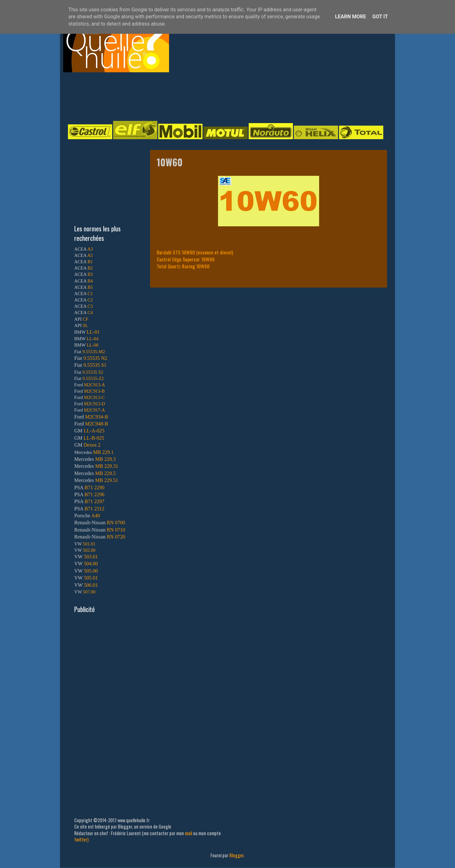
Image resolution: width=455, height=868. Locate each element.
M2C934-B (97, 417)
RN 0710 (116, 530)
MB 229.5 (105, 473)
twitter (81, 839)
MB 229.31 (107, 466)
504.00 (91, 564)
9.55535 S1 (95, 365)
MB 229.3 (105, 459)
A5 (90, 255)
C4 (90, 312)
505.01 (91, 578)
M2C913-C (94, 397)
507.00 (89, 592)
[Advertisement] (221, 96)
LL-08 (92, 345)
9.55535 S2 (93, 372)
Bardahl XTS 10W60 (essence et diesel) (195, 252)
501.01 (89, 544)
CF (86, 319)
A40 (96, 516)
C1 (90, 294)
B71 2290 (94, 488)
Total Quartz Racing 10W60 (183, 266)
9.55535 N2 (95, 358)
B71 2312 (94, 509)
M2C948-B (97, 424)
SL (85, 325)
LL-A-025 (94, 431)
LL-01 (93, 332)
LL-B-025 (94, 438)
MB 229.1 (103, 452)
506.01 (91, 585)
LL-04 (92, 339)
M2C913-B (94, 391)
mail (188, 833)
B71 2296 (94, 494)
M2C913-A (94, 385)
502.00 (89, 550)
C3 (90, 306)
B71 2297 (94, 501)
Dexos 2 (92, 445)
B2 (90, 268)
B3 (90, 274)
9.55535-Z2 (93, 378)
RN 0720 (116, 537)
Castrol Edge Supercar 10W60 (186, 259)
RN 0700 (116, 523)
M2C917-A (94, 410)
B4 (90, 281)
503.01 (91, 557)
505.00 (91, 571)
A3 (90, 249)
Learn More (350, 17)
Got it (380, 17)
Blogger (237, 855)
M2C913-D (94, 404)
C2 (90, 300)
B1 (90, 262)
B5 (90, 287)
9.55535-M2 (94, 352)
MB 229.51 (107, 480)
